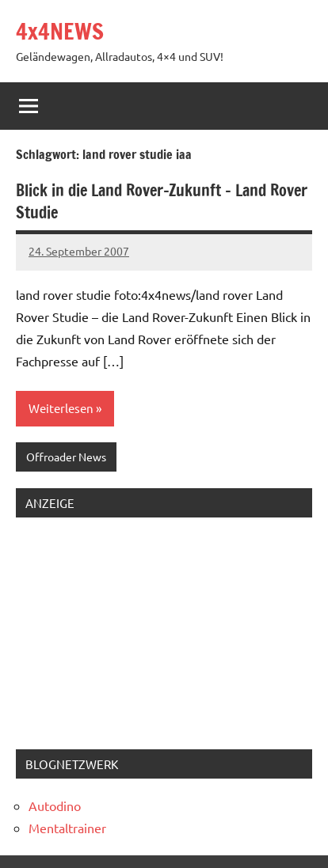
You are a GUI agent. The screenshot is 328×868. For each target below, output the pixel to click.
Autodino (55, 805)
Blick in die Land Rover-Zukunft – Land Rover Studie (162, 201)
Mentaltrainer (67, 828)
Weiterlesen (61, 408)
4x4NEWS (60, 31)
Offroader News (66, 457)
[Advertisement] (115, 629)
